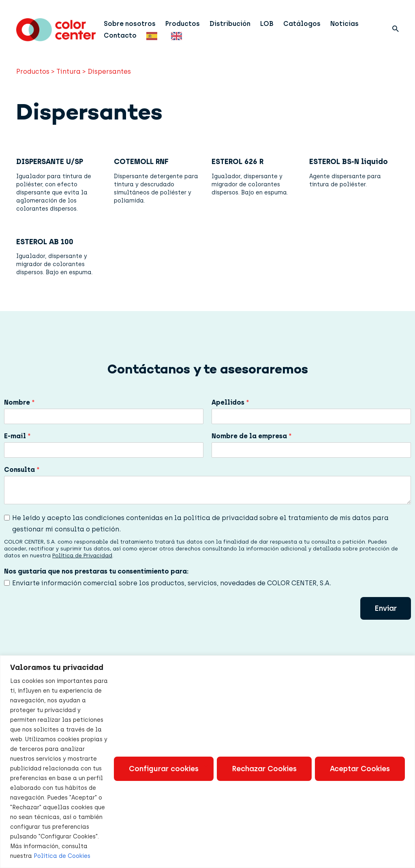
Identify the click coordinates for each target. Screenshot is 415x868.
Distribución (230, 24)
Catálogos (302, 24)
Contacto (120, 35)
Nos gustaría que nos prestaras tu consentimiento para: (96, 571)
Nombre (19, 402)
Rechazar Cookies (264, 769)
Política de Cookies (62, 856)
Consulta (22, 470)
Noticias (344, 24)
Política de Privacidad (82, 556)
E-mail (17, 436)
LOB (267, 24)
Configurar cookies (164, 769)
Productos (183, 24)
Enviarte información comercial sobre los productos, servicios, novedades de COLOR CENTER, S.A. (172, 583)
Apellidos (230, 402)
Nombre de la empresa (252, 436)
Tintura (68, 71)
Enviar (386, 608)
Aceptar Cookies (360, 769)
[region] (207, 762)
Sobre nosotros (130, 24)
